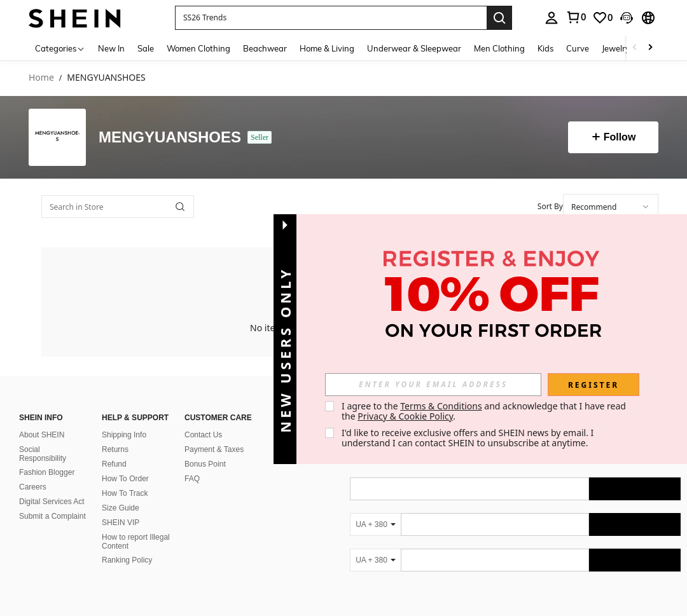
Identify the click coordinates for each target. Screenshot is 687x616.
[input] (433, 385)
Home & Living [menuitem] (327, 48)
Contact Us (203, 435)
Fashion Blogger (47, 472)
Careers (33, 487)
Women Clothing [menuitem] (198, 48)
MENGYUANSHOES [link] (106, 78)
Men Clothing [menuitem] (499, 48)
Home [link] (41, 78)
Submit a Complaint (52, 516)
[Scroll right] (650, 48)
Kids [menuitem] (545, 48)
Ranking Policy (127, 560)
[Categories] (60, 48)
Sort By (550, 206)
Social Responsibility (43, 454)
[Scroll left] (635, 48)
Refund (114, 464)
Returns (115, 449)
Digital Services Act (52, 502)
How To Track (125, 493)
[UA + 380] (375, 524)
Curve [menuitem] (578, 48)
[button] (331, 18)
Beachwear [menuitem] (265, 48)
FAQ (192, 479)
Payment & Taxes (214, 449)
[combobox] (611, 207)
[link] (602, 18)
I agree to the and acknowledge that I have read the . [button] (485, 411)
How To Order (125, 479)
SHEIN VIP (121, 523)
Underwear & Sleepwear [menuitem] (414, 48)
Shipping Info (124, 435)
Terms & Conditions (441, 406)
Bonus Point (205, 464)
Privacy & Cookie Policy (405, 416)
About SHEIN (42, 435)
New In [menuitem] (111, 48)
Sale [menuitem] (146, 48)
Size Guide (121, 508)
